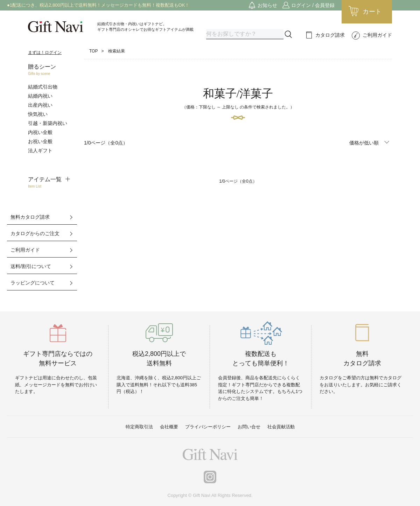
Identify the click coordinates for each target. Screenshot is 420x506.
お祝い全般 (40, 141)
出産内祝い (40, 105)
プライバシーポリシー (208, 427)
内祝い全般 (40, 132)
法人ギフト (40, 150)
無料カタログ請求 (30, 217)
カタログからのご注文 (35, 233)
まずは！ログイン (45, 52)
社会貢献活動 (281, 427)
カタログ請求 (330, 35)
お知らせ (267, 5)
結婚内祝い (40, 96)
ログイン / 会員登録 (313, 5)
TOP (93, 51)
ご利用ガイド (377, 35)
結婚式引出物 (43, 87)
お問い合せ (249, 427)
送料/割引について (31, 266)
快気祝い (38, 114)
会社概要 (169, 427)
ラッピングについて (33, 283)
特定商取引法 (139, 427)
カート (372, 12)
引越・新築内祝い (48, 123)
